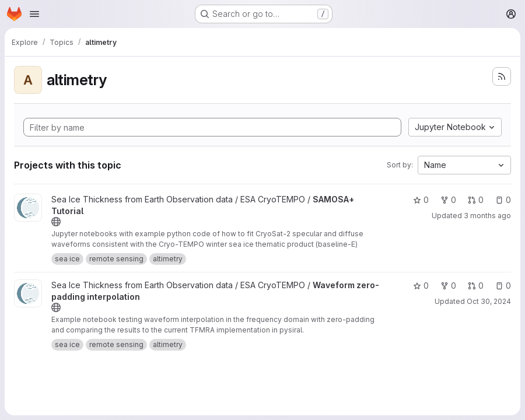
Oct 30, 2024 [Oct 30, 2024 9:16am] (489, 301)
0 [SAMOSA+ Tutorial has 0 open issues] (503, 200)
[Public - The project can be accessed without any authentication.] (56, 222)
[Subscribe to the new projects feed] (502, 76)
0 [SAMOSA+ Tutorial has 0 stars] (421, 200)
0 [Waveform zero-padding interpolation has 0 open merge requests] (476, 286)
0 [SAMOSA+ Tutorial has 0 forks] (448, 200)
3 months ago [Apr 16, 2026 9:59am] (487, 216)
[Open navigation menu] (34, 14)
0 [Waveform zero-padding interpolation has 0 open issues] (503, 286)
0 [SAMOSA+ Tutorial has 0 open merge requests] (476, 200)
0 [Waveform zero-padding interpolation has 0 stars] (421, 286)
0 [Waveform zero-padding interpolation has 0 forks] (448, 286)
